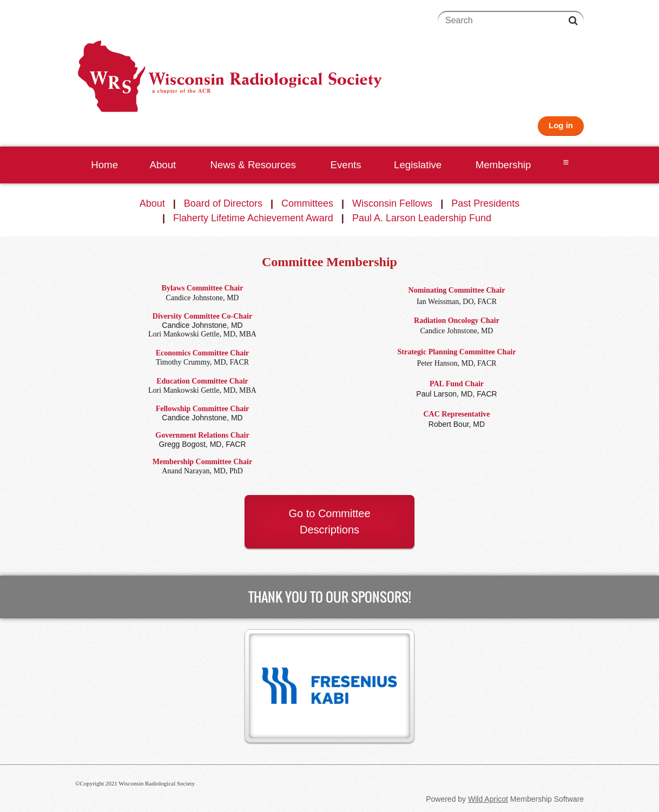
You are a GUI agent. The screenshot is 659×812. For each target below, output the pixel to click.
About (152, 203)
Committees (307, 203)
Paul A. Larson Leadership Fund (422, 218)
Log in (561, 125)
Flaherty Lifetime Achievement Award (253, 218)
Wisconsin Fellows (392, 203)
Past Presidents (485, 203)
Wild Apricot (488, 799)
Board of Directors (223, 203)
